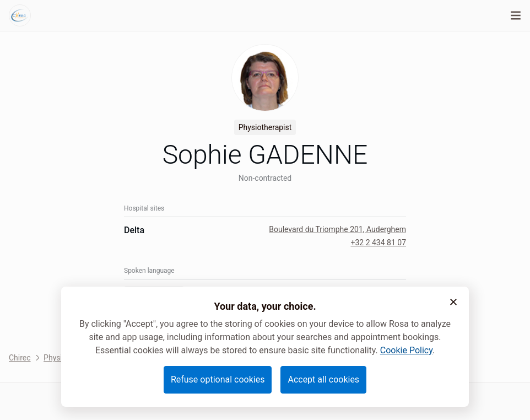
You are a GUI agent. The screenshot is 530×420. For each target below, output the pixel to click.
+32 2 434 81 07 (378, 243)
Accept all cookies (323, 379)
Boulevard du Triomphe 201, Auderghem (337, 229)
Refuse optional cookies (218, 379)
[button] (453, 302)
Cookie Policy (406, 350)
